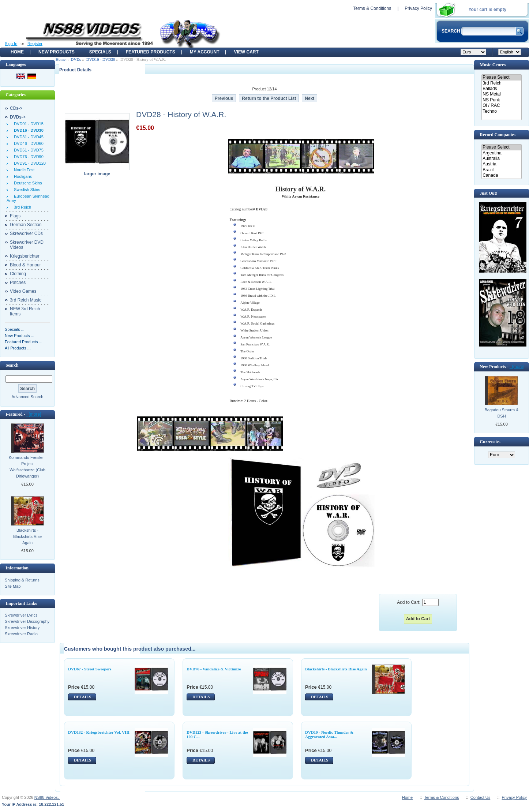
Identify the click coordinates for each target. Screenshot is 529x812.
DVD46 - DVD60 (28, 143)
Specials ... (15, 329)
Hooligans (22, 176)
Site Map (13, 586)
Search (12, 365)
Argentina (501, 153)
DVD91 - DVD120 (29, 163)
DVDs (76, 59)
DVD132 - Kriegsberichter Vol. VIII (99, 732)
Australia (501, 159)
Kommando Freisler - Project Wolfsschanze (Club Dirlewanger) (28, 467)
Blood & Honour (25, 265)
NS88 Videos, (47, 797)
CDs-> (16, 108)
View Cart (246, 52)
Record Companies (498, 135)
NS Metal (501, 94)
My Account (205, 52)
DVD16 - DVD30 (101, 59)
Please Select (501, 77)
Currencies (490, 442)
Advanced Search (28, 397)
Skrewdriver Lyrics (21, 615)
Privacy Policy (418, 8)
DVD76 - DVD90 (28, 157)
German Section (26, 225)
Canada (501, 175)
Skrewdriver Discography (27, 621)
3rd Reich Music (26, 300)
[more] (34, 414)
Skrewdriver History (22, 628)
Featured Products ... (24, 342)
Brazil (501, 170)
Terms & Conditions (372, 8)
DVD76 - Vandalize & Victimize (214, 669)
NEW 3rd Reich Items (25, 311)
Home (17, 52)
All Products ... (18, 348)
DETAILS (82, 697)
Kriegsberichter (25, 256)
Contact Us (480, 797)
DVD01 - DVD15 (28, 124)
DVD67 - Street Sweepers (90, 669)
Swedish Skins (26, 190)
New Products (57, 52)
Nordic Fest (23, 170)
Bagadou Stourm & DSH (502, 413)
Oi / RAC (501, 106)
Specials (100, 52)
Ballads (501, 89)
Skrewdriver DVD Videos (27, 245)
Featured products (151, 52)
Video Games (23, 291)
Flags (15, 216)
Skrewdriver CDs (26, 233)
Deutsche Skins (27, 183)
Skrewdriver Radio (21, 634)
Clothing (18, 274)
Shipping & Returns (22, 580)
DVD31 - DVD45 (28, 137)
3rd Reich (21, 207)
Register (35, 44)
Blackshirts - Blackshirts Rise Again (27, 536)
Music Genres (493, 65)
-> (18, 117)
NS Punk (501, 100)
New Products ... (20, 336)
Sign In (11, 44)
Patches (18, 282)
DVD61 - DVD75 (28, 150)
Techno (501, 111)
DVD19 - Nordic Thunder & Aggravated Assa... (329, 734)
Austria (501, 164)
